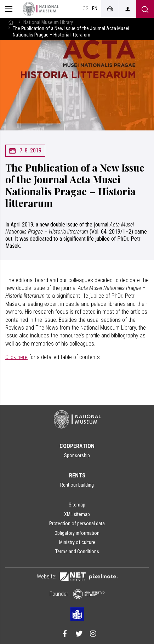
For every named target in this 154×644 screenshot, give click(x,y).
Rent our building (77, 485)
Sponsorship (77, 455)
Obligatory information (77, 533)
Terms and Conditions (77, 551)
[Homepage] (41, 9)
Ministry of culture (77, 542)
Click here (16, 357)
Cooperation (77, 446)
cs (85, 9)
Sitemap (77, 505)
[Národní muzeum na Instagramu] (93, 634)
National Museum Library (48, 23)
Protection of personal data (77, 523)
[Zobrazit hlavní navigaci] (9, 9)
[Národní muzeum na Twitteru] (79, 634)
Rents (77, 475)
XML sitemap (77, 514)
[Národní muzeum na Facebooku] (65, 634)
